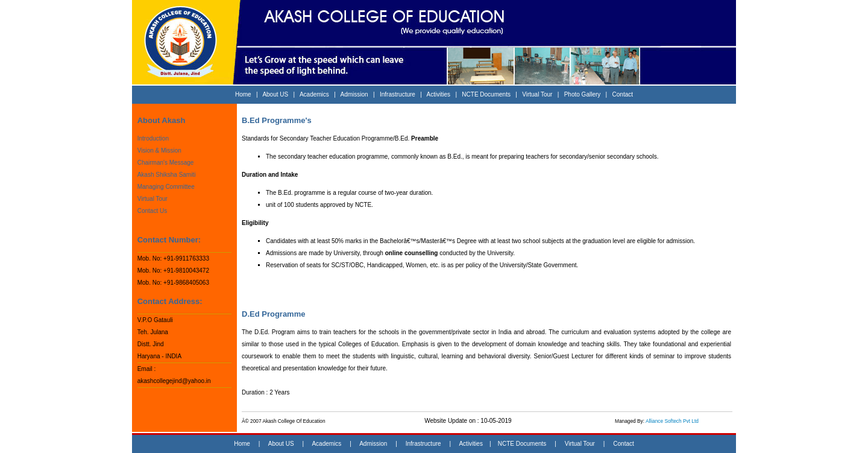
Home (243, 94)
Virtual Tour (537, 94)
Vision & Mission (159, 150)
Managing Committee (166, 187)
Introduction (153, 138)
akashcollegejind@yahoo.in (174, 381)
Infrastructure (398, 94)
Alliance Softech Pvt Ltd (672, 421)
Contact (623, 94)
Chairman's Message (166, 163)
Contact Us (152, 211)
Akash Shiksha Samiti (167, 175)
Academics (314, 94)
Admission (354, 94)
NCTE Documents (486, 94)
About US (275, 94)
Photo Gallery (583, 94)
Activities (439, 94)
